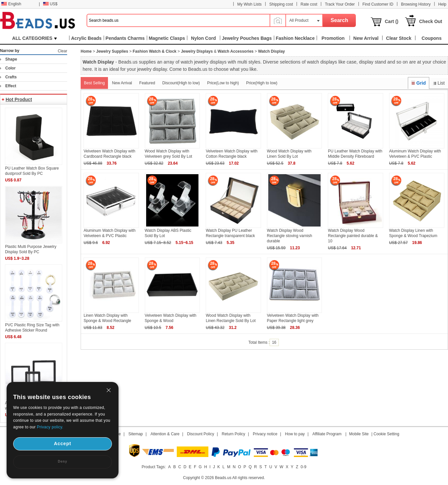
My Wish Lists (250, 4)
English (11, 4)
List (439, 83)
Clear (62, 51)
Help (442, 4)
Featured (147, 83)
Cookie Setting (386, 434)
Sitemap (136, 434)
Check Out (431, 21)
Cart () (392, 21)
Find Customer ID (378, 4)
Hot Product (19, 99)
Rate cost (309, 4)
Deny (63, 461)
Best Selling (94, 83)
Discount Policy (200, 434)
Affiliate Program (327, 434)
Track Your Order (340, 4)
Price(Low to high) (223, 83)
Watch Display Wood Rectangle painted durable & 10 (353, 236)
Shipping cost (281, 4)
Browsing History (416, 4)
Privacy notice (265, 434)
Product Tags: (154, 467)
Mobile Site (359, 434)
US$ (50, 4)
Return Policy (234, 434)
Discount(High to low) (181, 83)
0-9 (303, 467)
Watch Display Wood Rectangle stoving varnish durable (290, 236)
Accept (63, 444)
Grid (418, 83)
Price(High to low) (262, 83)
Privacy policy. (50, 427)
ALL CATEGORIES (35, 38)
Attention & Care (165, 434)
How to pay (295, 434)
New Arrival (122, 83)
